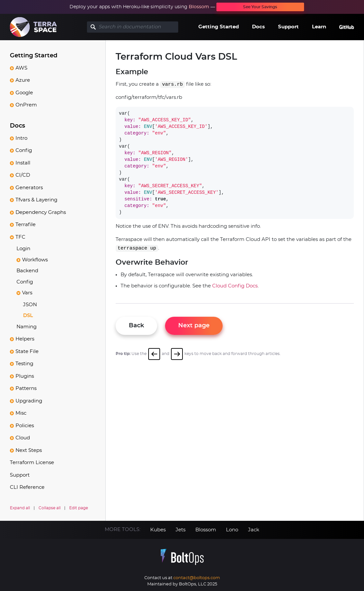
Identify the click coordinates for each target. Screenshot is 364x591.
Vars (27, 293)
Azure (23, 80)
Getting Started (219, 27)
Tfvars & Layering (36, 200)
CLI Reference (27, 487)
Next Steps (29, 450)
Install (23, 163)
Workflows (35, 260)
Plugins (25, 376)
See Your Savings (260, 7)
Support (288, 27)
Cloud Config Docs (235, 286)
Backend (27, 271)
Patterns (26, 388)
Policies (25, 426)
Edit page (79, 508)
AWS (21, 68)
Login (23, 249)
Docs (258, 27)
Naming (27, 327)
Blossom (199, 7)
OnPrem (26, 105)
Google (24, 93)
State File (27, 352)
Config (24, 150)
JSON (30, 305)
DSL (28, 316)
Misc (21, 413)
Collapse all (50, 508)
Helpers (25, 339)
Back (136, 326)
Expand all (20, 508)
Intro (21, 138)
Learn (319, 27)
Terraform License (32, 463)
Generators (29, 188)
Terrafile (26, 225)
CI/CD (23, 175)
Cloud (23, 438)
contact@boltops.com (197, 578)
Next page (194, 326)
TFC (20, 237)
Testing (24, 364)
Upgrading (29, 401)
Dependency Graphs (41, 212)
